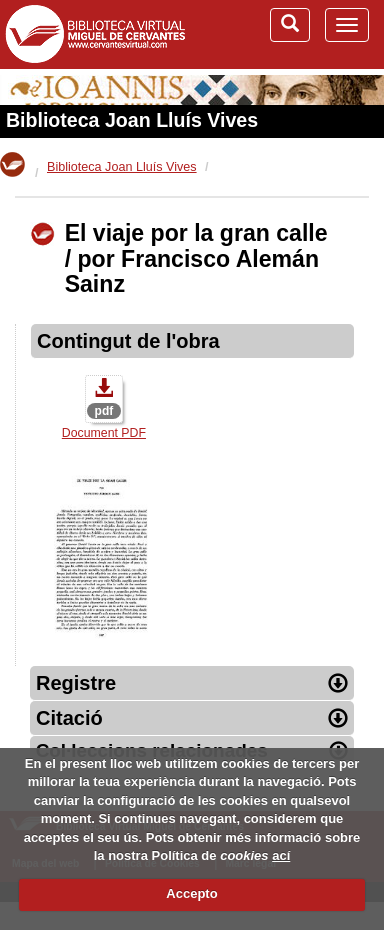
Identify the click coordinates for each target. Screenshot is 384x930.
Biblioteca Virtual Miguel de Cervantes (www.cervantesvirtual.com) (95, 34)
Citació (192, 718)
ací (281, 855)
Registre (192, 683)
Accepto (191, 893)
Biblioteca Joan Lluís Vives (132, 120)
